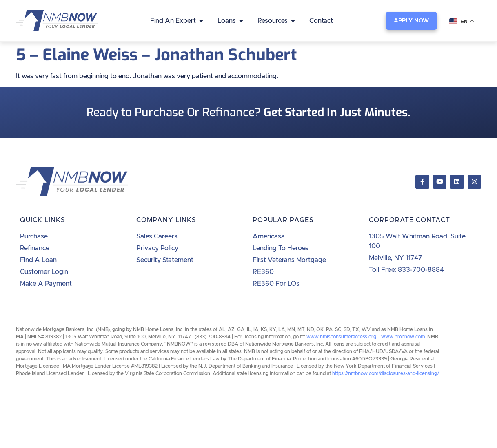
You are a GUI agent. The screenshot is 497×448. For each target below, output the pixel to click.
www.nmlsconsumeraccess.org (341, 337)
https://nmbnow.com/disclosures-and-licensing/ (386, 373)
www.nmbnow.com (403, 337)
